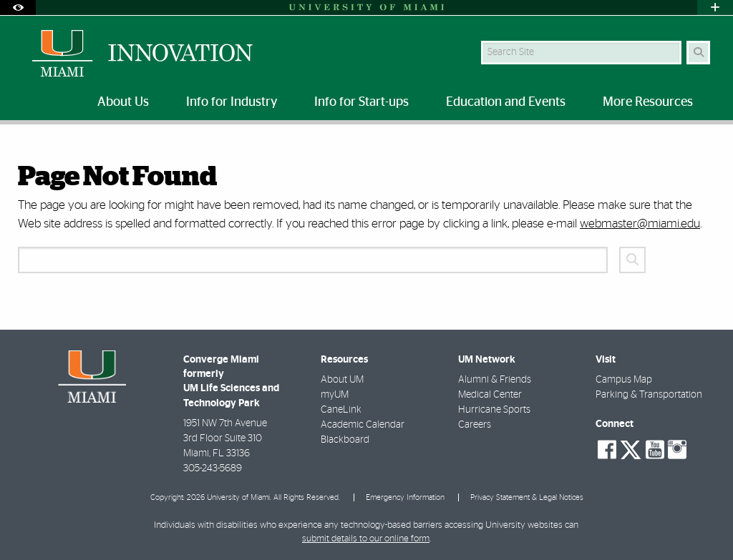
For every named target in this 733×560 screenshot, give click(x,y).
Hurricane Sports (494, 410)
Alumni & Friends (495, 380)
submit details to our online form (366, 539)
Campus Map (624, 380)
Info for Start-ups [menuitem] (361, 102)
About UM (342, 380)
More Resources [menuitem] (648, 102)
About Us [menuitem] (123, 102)
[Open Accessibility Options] (18, 8)
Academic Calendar (363, 425)
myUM (335, 395)
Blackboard (345, 440)
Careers (475, 425)
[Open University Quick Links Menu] (715, 8)
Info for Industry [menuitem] (232, 102)
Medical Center (490, 395)
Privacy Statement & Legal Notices (527, 497)
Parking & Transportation (649, 395)
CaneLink (341, 410)
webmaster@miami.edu (640, 223)
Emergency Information (405, 497)
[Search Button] (698, 53)
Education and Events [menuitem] (506, 102)
